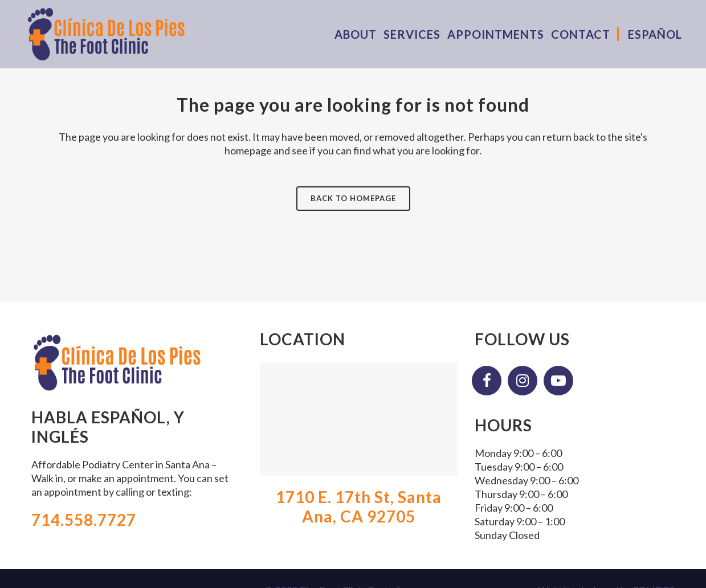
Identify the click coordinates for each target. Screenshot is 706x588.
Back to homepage (353, 198)
